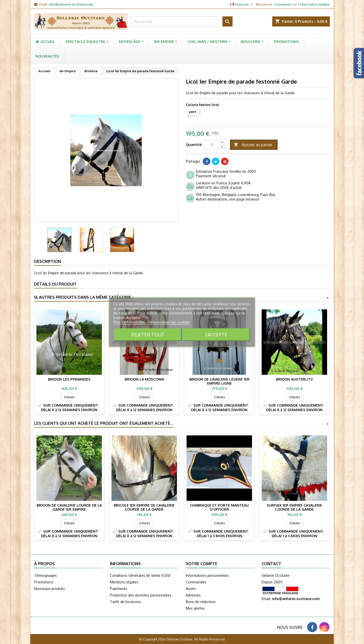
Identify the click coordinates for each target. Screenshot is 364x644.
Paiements (119, 589)
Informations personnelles (207, 575)
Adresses (193, 595)
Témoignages (45, 575)
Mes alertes (195, 608)
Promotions (44, 582)
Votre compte (202, 564)
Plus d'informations (130, 322)
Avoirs (191, 589)
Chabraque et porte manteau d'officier (219, 507)
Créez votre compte (314, 4)
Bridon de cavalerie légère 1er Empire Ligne (219, 381)
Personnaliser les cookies (169, 322)
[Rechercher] (182, 21)
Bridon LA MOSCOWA (144, 379)
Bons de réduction (201, 602)
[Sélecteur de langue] (242, 4)
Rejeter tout (148, 335)
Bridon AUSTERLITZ (294, 379)
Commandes (196, 582)
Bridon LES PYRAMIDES (69, 379)
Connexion (283, 4)
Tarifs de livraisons (125, 602)
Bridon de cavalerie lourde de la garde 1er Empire (69, 507)
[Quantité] (212, 145)
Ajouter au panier (253, 145)
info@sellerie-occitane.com (71, 4)
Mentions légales (124, 582)
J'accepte (216, 335)
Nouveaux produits (50, 589)
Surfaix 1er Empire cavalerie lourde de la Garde (294, 507)
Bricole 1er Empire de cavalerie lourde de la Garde (144, 507)
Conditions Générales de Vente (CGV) (140, 575)
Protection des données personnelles (141, 595)
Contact (271, 564)
